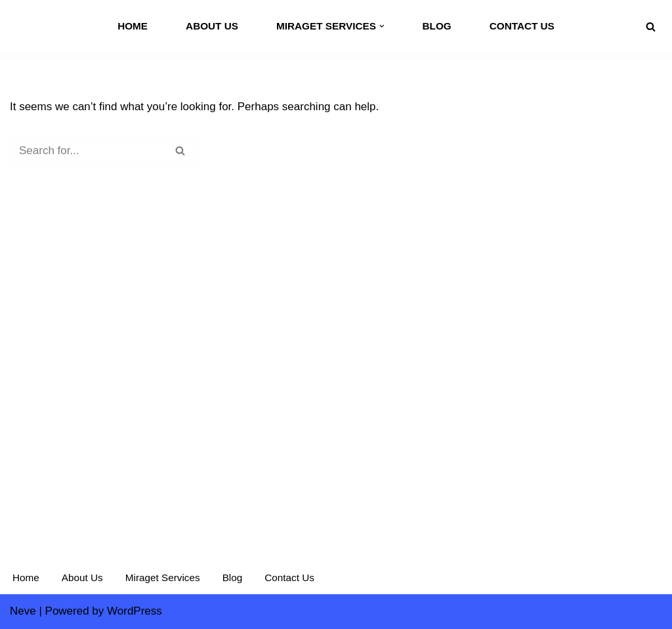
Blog (436, 26)
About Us (212, 26)
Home (133, 26)
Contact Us (522, 26)
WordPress (135, 611)
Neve (23, 611)
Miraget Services (163, 578)
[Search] (651, 27)
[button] (382, 26)
